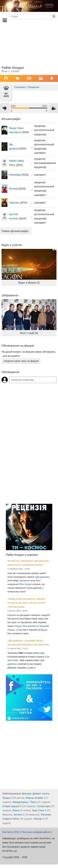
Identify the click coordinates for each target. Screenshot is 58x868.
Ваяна (16, 810)
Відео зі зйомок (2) (29, 283)
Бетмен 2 (19, 815)
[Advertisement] (29, 44)
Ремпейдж (15, 175)
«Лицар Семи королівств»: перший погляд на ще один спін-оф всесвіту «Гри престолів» (27, 603)
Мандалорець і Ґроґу (24, 802)
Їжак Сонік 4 (39, 810)
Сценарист (20, 87)
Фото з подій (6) (29, 333)
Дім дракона (42, 577)
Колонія (13, 189)
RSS (17, 832)
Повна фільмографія (15, 231)
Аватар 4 (39, 819)
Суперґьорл (43, 806)
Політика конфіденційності (37, 832)
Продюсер (33, 87)
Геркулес (14, 203)
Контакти (8, 832)
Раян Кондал (26, 584)
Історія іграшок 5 (12, 806)
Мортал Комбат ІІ (36, 798)
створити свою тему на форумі (21, 361)
